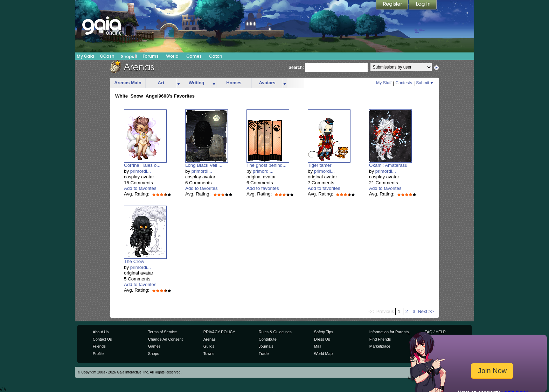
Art (161, 83)
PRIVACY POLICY (219, 332)
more (179, 83)
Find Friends (380, 339)
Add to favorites (140, 188)
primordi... (141, 171)
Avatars (267, 83)
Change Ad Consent (165, 339)
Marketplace (380, 346)
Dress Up (322, 339)
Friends (99, 346)
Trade (264, 354)
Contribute (268, 339)
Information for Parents (389, 332)
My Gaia (85, 56)
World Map (323, 354)
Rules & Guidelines (275, 332)
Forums (150, 56)
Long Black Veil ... (204, 165)
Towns (209, 354)
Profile (98, 354)
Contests (404, 83)
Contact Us (102, 339)
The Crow (134, 261)
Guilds (209, 346)
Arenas (210, 339)
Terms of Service (162, 332)
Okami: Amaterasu (388, 165)
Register (392, 5)
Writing (197, 83)
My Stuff (384, 83)
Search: (296, 67)
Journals (266, 346)
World (172, 56)
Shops (129, 56)
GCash (107, 56)
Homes (234, 83)
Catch (216, 56)
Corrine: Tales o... (142, 165)
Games (194, 56)
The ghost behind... (266, 165)
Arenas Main (128, 83)
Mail (318, 346)
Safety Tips (324, 332)
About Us (101, 332)
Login (423, 5)
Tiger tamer (320, 165)
